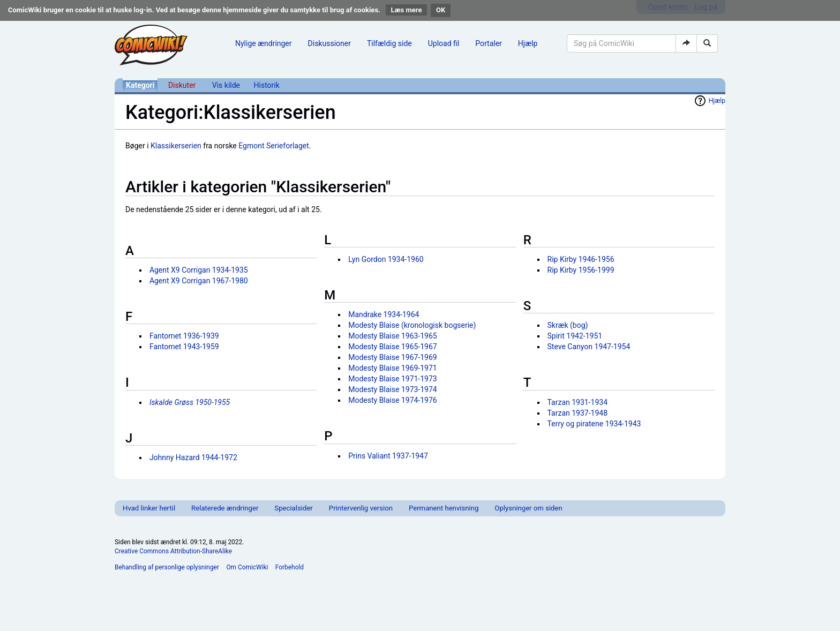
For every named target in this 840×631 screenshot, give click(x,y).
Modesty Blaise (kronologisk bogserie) (412, 325)
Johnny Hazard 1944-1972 (193, 457)
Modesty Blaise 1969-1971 (393, 368)
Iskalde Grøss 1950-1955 (190, 402)
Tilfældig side (389, 43)
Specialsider (293, 508)
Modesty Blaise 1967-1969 (393, 357)
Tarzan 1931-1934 (578, 402)
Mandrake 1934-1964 (384, 314)
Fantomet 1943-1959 (184, 347)
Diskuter (182, 85)
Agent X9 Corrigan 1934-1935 (199, 270)
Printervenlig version (361, 508)
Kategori (140, 85)
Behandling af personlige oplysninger (167, 567)
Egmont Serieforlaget (274, 146)
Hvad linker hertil (149, 508)
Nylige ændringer (264, 43)
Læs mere (407, 10)
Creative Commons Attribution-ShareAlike (173, 551)
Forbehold (290, 567)
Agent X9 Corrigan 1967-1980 (199, 281)
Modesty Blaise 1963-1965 (393, 336)
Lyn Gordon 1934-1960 (386, 259)
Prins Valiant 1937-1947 (388, 456)
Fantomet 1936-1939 (184, 336)
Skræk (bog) (568, 325)
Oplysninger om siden (528, 508)
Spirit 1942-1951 (575, 336)
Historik (267, 85)
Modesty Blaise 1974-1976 (393, 400)
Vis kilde (226, 85)
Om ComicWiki (247, 567)
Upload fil (444, 43)
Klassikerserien (176, 146)
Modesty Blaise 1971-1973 (393, 379)
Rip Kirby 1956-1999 (581, 270)
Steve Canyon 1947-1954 (589, 347)
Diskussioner (329, 43)
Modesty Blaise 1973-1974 (393, 389)
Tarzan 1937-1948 (578, 413)
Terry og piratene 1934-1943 (594, 424)
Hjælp (528, 43)
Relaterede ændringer (225, 508)
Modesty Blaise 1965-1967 (393, 347)
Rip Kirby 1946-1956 (581, 259)
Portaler (489, 43)
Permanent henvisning (444, 508)
